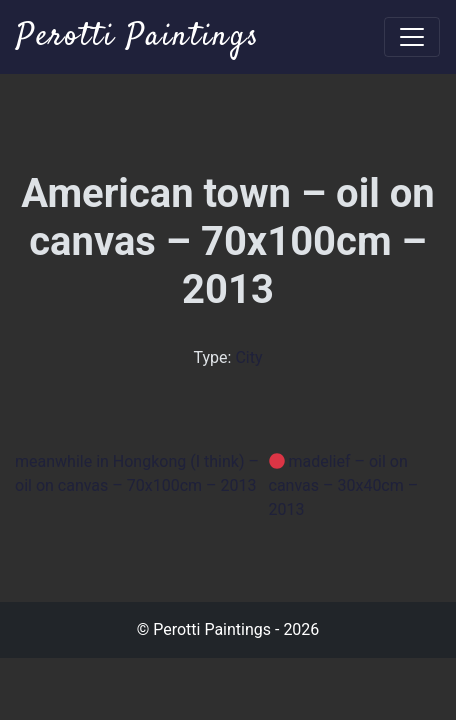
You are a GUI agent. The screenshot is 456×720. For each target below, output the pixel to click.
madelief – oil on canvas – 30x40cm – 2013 (344, 485)
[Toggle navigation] (412, 37)
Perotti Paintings (138, 37)
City (248, 357)
